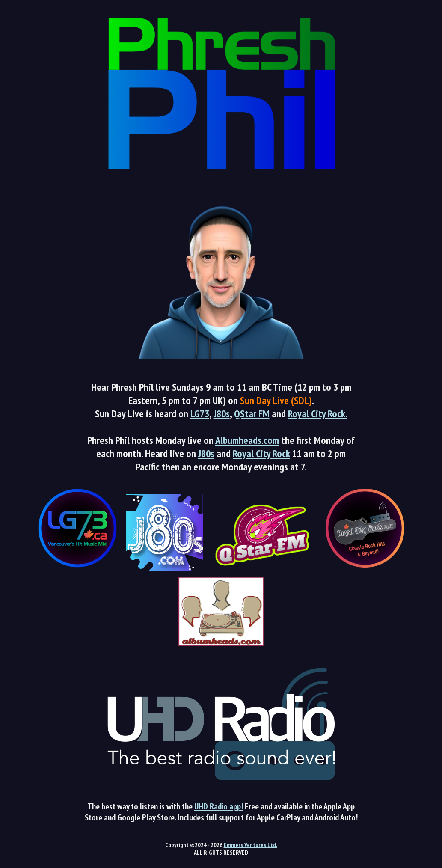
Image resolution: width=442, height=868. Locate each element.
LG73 (200, 414)
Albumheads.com (247, 440)
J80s (222, 414)
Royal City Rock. (318, 414)
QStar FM (252, 414)
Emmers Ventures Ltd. (251, 845)
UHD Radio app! (219, 806)
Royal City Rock (261, 453)
